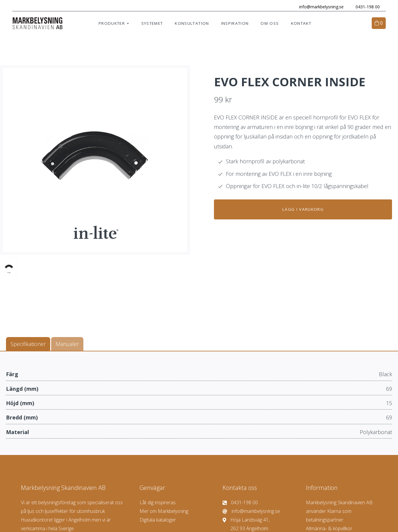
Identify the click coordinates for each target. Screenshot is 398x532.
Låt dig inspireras (158, 503)
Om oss (270, 24)
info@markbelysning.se (319, 7)
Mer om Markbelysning (164, 512)
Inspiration (235, 24)
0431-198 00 (365, 7)
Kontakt (301, 24)
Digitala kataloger (158, 520)
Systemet (152, 24)
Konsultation (192, 24)
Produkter (112, 24)
